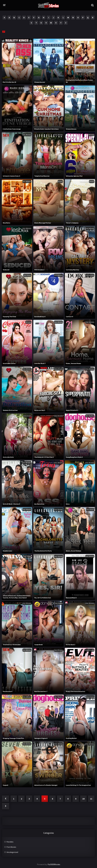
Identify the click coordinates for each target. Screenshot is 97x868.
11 (91, 799)
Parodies (10, 842)
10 (83, 799)
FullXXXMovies (54, 864)
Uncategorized (12, 852)
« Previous (6, 799)
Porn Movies (11, 847)
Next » (6, 806)
